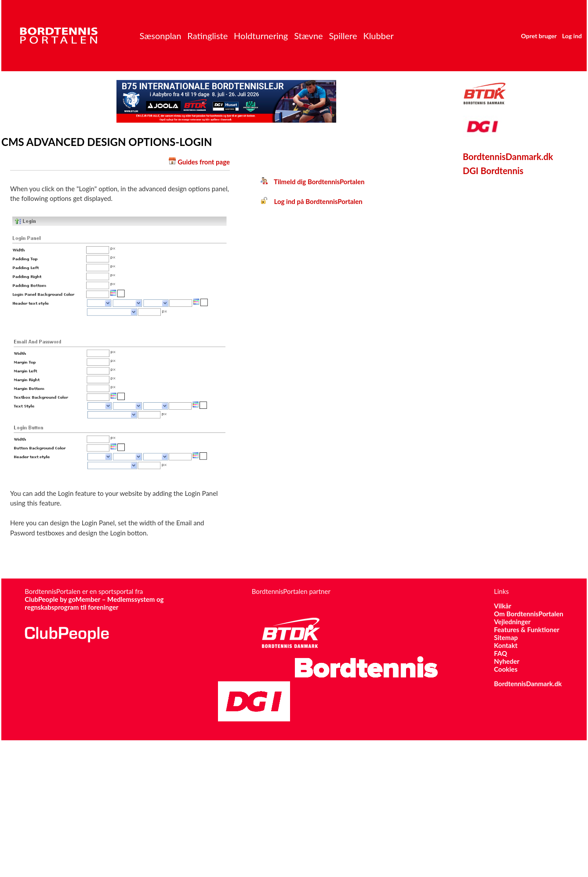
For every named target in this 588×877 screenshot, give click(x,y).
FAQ (501, 653)
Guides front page (204, 162)
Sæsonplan (160, 36)
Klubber (378, 36)
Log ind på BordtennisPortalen (312, 201)
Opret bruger (539, 36)
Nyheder (507, 661)
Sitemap (506, 637)
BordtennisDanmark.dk (508, 156)
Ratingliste (207, 36)
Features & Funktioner (527, 630)
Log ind (572, 36)
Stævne (309, 36)
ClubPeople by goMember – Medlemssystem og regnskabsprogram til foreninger (94, 603)
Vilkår (503, 606)
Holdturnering (261, 36)
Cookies (506, 669)
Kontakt (506, 645)
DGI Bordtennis (493, 171)
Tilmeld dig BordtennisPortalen (312, 182)
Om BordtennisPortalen (529, 614)
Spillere (343, 36)
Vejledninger (512, 622)
